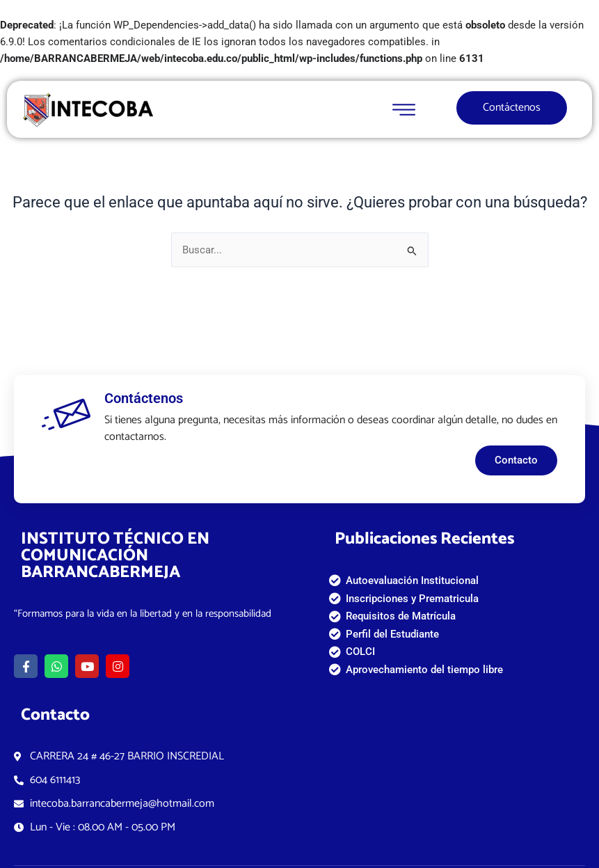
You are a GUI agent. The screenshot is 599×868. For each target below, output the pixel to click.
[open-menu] (407, 110)
